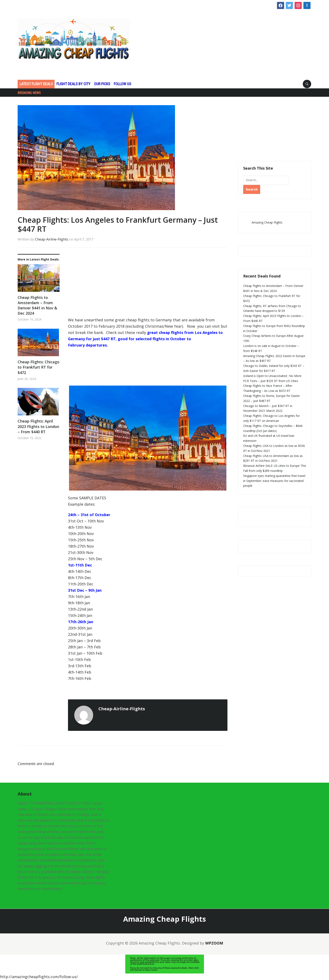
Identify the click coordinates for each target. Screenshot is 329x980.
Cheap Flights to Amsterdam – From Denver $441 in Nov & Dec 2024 (37, 305)
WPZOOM (214, 943)
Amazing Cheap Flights (267, 222)
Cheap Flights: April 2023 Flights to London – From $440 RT (38, 426)
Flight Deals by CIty (73, 84)
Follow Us (122, 84)
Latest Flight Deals (36, 84)
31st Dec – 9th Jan (85, 590)
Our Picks (102, 84)
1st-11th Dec (80, 565)
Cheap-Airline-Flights (52, 239)
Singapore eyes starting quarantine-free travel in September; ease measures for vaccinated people (274, 481)
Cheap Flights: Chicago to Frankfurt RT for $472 (39, 367)
